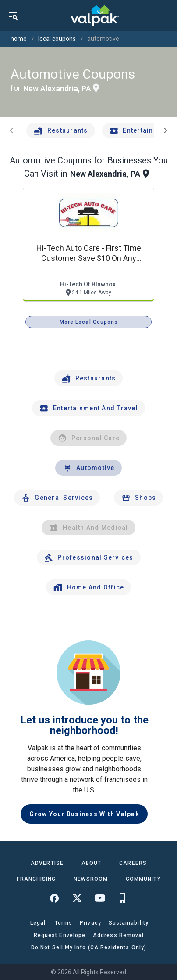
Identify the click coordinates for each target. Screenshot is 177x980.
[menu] (13, 15)
